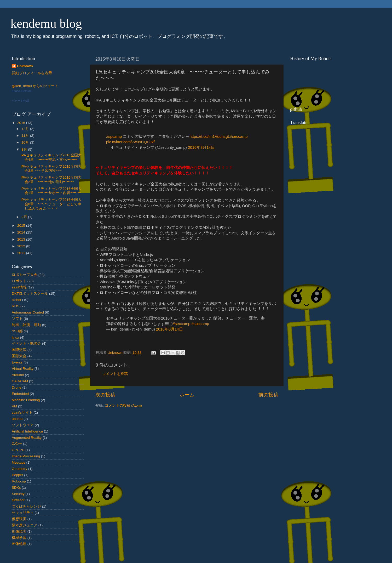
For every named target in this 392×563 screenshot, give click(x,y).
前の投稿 (268, 395)
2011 (22, 253)
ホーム (187, 395)
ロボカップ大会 (25, 275)
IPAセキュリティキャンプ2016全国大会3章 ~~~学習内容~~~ (51, 169)
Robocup (19, 481)
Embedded (20, 394)
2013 (22, 239)
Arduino (18, 375)
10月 (26, 142)
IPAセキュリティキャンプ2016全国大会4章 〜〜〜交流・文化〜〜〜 (51, 157)
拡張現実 (19, 531)
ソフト (17, 319)
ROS (16, 306)
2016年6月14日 (169, 329)
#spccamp (200, 324)
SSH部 (17, 331)
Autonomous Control (28, 312)
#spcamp (114, 137)
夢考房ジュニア (25, 525)
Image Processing (26, 456)
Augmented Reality (27, 438)
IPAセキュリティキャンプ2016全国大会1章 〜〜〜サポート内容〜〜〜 (51, 191)
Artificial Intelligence (27, 431)
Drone (17, 387)
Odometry (19, 469)
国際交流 (19, 350)
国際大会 (19, 356)
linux (15, 337)
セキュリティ (23, 513)
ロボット (19, 281)
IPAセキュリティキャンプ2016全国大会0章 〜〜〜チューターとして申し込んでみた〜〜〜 (51, 204)
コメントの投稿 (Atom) (123, 405)
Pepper (18, 475)
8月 (25, 149)
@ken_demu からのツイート (35, 86)
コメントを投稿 (115, 374)
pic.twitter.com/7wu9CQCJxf (130, 142)
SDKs (16, 488)
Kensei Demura (22, 91)
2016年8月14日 (201, 147)
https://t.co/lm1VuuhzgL (210, 137)
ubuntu (17, 419)
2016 (22, 123)
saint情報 (19, 287)
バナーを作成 (20, 101)
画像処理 (19, 544)
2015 (22, 226)
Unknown (25, 66)
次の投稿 (105, 395)
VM (14, 406)
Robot (16, 300)
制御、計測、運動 (26, 325)
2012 (22, 246)
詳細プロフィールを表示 (32, 73)
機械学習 (19, 538)
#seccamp (239, 137)
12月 (26, 129)
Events (17, 362)
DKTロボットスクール (30, 294)
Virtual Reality (23, 369)
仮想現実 (19, 519)
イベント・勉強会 (26, 343)
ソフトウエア (23, 425)
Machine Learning (26, 400)
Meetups (19, 462)
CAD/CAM (20, 381)
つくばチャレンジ (26, 506)
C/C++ (17, 444)
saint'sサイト (22, 413)
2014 (22, 232)
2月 (25, 217)
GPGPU (18, 450)
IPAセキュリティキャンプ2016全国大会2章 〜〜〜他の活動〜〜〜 (51, 180)
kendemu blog (46, 23)
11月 (26, 136)
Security (18, 494)
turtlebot (18, 500)
